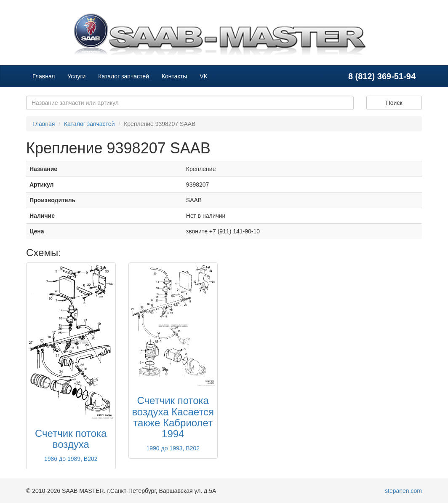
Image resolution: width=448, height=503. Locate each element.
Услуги (76, 76)
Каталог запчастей (124, 76)
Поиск (394, 103)
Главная (44, 76)
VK (204, 76)
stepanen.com (403, 491)
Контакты (174, 76)
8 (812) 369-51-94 (382, 76)
